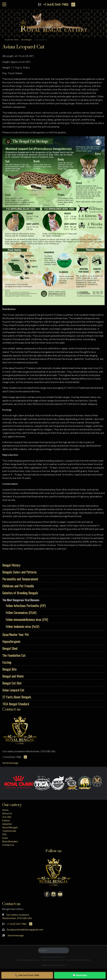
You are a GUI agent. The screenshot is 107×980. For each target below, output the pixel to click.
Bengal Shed (10, 648)
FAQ (4, 834)
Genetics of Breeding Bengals (20, 593)
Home (5, 810)
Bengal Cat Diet (12, 683)
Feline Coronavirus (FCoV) (21, 612)
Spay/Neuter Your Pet (16, 634)
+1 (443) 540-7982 (56, 4)
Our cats (7, 817)
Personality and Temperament (20, 579)
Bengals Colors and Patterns (20, 572)
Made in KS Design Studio (54, 965)
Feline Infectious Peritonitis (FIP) (26, 605)
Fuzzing (7, 662)
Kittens (6, 820)
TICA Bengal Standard (16, 704)
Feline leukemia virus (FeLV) (22, 626)
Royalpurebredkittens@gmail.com (25, 930)
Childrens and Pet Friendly (18, 586)
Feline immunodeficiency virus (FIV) (27, 619)
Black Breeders (10, 841)
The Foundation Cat (14, 655)
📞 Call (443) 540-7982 (27, 975)
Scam (5, 838)
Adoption (7, 824)
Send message (10, 763)
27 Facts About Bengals (17, 697)
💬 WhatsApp (80, 975)
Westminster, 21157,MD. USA (17, 918)
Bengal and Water (13, 676)
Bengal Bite (9, 669)
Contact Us (8, 845)
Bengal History (11, 565)
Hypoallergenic (11, 641)
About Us (7, 813)
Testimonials (9, 831)
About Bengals (10, 827)
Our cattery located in (18, 915)
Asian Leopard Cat (13, 690)
